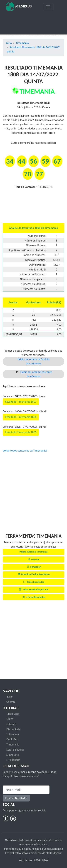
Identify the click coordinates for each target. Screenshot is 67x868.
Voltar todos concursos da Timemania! (25, 451)
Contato (11, 702)
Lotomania (13, 734)
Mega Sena (13, 714)
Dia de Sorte (13, 729)
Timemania (22, 43)
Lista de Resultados (34, 597)
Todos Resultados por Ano (33, 589)
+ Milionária (13, 760)
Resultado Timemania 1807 (21, 402)
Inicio (10, 697)
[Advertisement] (33, 22)
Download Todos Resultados (33, 574)
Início (9, 43)
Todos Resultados (34, 582)
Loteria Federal (15, 750)
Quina (10, 719)
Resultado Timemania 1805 (21, 432)
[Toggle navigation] (48, 7)
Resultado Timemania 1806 (21, 417)
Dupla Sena (13, 739)
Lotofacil (11, 724)
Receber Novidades (16, 798)
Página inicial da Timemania (33, 552)
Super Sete (13, 755)
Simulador (34, 567)
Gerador (33, 559)
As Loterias (19, 7)
